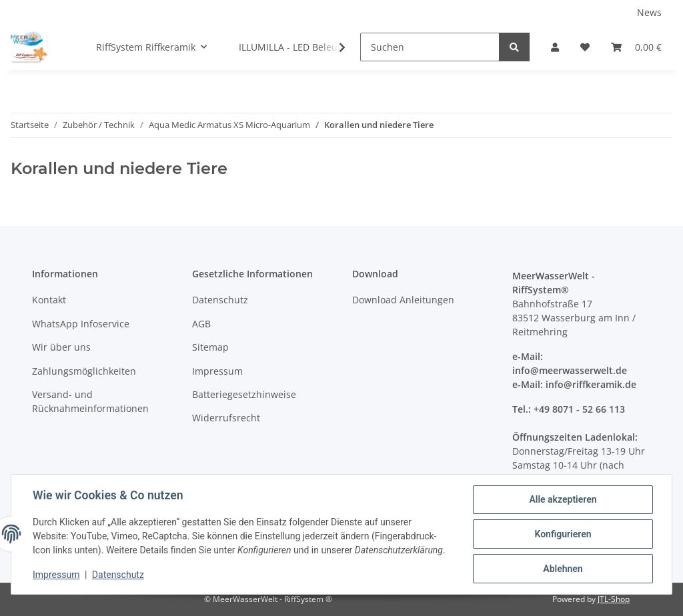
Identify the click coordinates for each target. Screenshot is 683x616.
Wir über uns (61, 347)
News (649, 12)
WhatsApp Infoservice (81, 324)
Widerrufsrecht (226, 418)
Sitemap (210, 347)
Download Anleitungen (403, 300)
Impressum (217, 371)
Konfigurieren (563, 534)
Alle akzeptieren (563, 499)
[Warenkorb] (636, 47)
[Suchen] (430, 47)
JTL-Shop (614, 599)
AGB (201, 324)
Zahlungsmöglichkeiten (84, 371)
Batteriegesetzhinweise (244, 394)
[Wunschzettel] (585, 47)
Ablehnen (563, 569)
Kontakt (49, 300)
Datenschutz (220, 300)
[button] (555, 47)
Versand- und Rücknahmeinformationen (90, 401)
